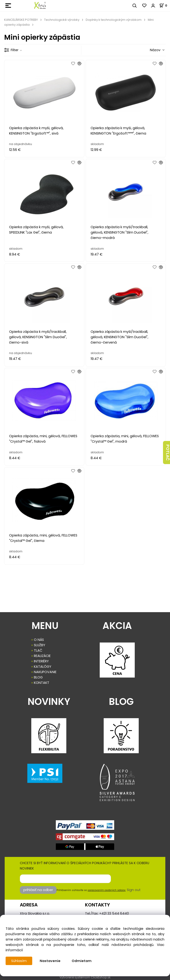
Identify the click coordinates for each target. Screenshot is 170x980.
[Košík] (165, 5)
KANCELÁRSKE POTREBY (21, 20)
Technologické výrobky (62, 20)
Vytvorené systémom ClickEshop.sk (85, 977)
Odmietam (82, 961)
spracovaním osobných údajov (107, 890)
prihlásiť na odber (38, 890)
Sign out (134, 890)
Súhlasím (19, 961)
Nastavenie (50, 961)
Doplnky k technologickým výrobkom (114, 20)
